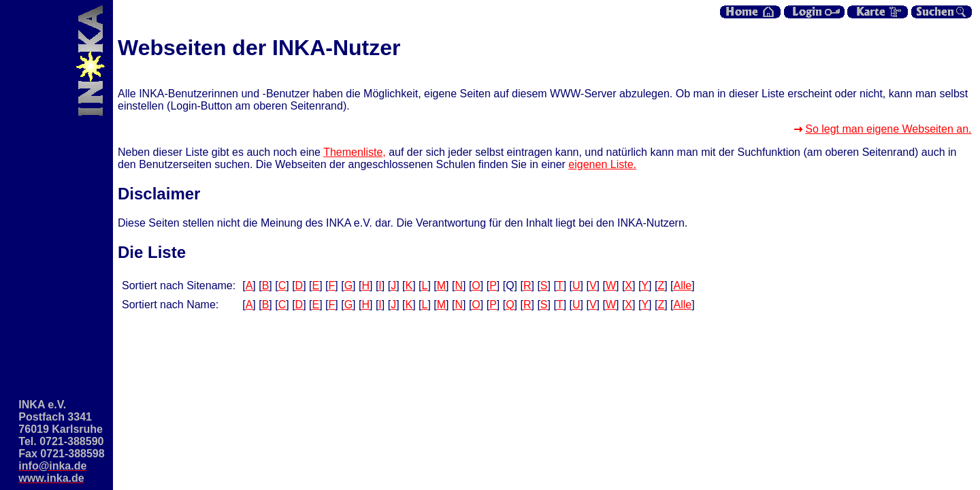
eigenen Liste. (602, 164)
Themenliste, (355, 152)
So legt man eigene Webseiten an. (888, 129)
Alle (683, 285)
